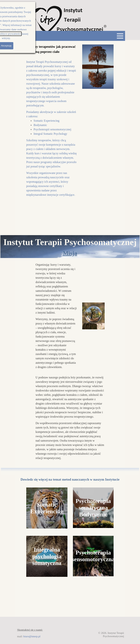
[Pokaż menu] (120, 36)
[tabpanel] (51, 121)
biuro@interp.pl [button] (32, 636)
